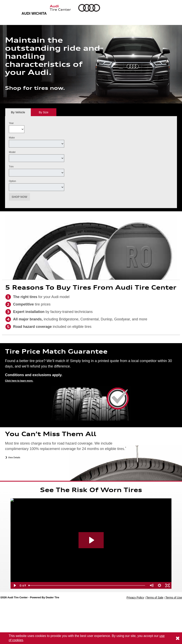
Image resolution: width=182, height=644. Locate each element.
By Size (44, 112)
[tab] (18, 112)
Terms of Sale (155, 598)
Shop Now (20, 197)
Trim (11, 167)
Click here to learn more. (19, 381)
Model (12, 152)
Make (12, 138)
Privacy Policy (135, 598)
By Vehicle (18, 113)
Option (12, 181)
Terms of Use (174, 598)
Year (11, 123)
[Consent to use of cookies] (178, 638)
